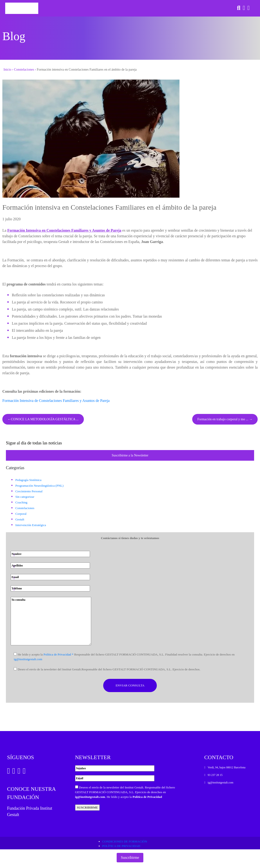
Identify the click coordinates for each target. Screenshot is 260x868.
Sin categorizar (25, 497)
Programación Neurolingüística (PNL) (39, 486)
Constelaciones (24, 70)
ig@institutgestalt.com (28, 659)
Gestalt (20, 519)
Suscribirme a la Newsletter (130, 455)
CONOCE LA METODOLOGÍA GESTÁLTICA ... (45, 419)
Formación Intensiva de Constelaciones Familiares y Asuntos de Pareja (56, 401)
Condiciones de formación (125, 841)
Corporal (21, 514)
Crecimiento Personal (29, 491)
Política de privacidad (121, 846)
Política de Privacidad (147, 797)
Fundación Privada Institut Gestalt (30, 811)
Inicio (7, 70)
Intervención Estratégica (31, 525)
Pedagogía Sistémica (28, 480)
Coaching (21, 502)
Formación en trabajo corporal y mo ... (223, 419)
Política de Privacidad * (58, 654)
